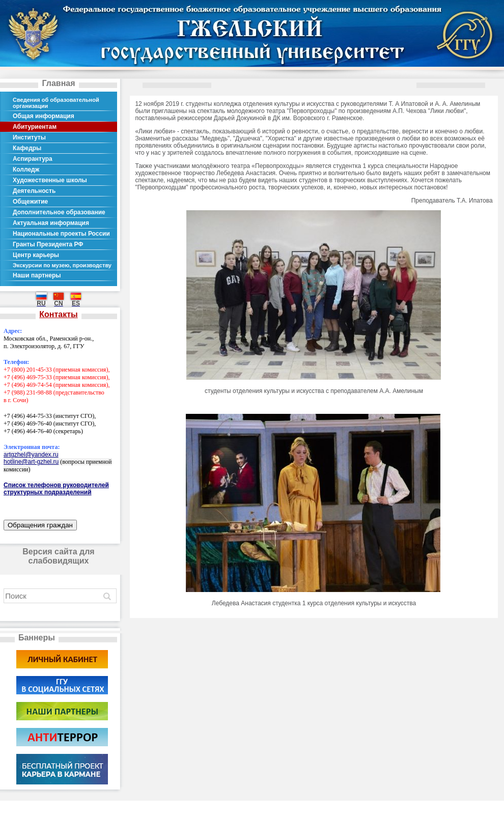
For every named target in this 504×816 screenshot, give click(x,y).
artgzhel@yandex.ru (31, 455)
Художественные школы (50, 180)
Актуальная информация (51, 223)
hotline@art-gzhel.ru (31, 462)
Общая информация (44, 116)
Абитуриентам (35, 127)
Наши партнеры (37, 275)
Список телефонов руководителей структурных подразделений (56, 489)
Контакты (58, 314)
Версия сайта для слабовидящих (58, 556)
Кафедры (27, 148)
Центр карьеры (36, 255)
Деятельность (34, 191)
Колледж (26, 170)
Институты (29, 137)
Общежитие (30, 202)
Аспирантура (33, 159)
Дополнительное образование (59, 212)
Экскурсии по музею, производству (62, 265)
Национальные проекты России (61, 234)
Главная (58, 83)
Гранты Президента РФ (48, 244)
